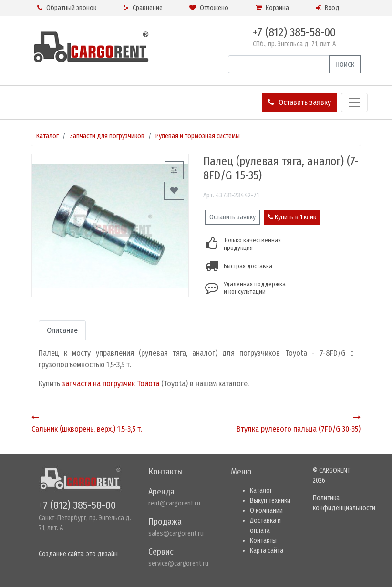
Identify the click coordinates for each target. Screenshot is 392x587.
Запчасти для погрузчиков (107, 136)
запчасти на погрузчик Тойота (111, 384)
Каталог (47, 136)
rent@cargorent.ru (174, 503)
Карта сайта (267, 551)
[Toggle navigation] (354, 103)
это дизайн (102, 554)
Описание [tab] (62, 330)
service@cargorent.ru (178, 563)
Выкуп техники (270, 500)
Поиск (345, 64)
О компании (266, 510)
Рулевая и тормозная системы (198, 136)
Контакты (263, 541)
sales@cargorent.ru (176, 533)
